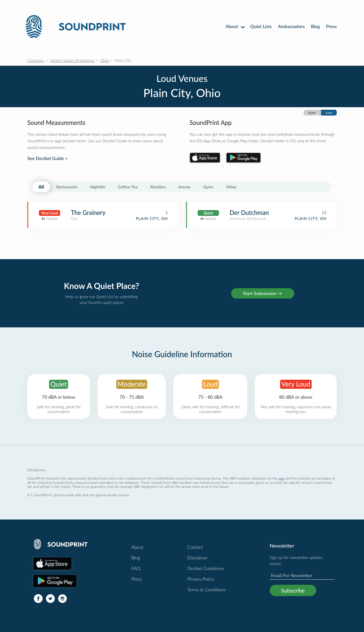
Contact (195, 547)
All (41, 187)
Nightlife (98, 187)
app (281, 478)
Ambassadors (291, 26)
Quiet (312, 113)
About (235, 26)
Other (231, 187)
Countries (36, 60)
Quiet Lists (261, 26)
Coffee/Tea (128, 187)
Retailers (158, 187)
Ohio (105, 60)
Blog (315, 26)
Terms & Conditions (207, 590)
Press (331, 26)
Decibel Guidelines (206, 568)
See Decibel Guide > (48, 158)
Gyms (208, 187)
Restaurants (67, 187)
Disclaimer (198, 558)
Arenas (184, 187)
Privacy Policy (201, 579)
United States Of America (72, 60)
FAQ (136, 568)
